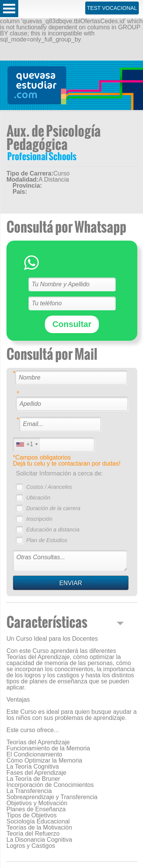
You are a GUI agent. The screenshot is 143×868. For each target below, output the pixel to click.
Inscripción (39, 519)
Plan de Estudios (47, 540)
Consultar (72, 324)
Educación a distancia (53, 530)
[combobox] (27, 444)
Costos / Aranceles (49, 487)
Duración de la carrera (53, 508)
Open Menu (9, 9)
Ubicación (38, 498)
